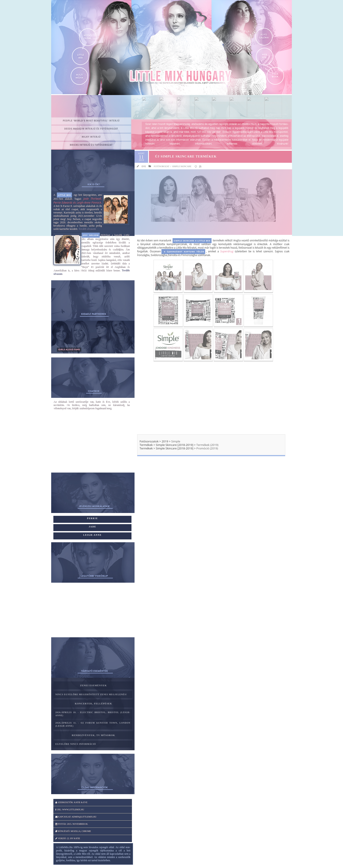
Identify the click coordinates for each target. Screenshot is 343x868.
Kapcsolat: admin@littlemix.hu (76, 817)
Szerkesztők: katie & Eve (71, 802)
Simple (176, 441)
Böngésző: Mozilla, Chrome (73, 831)
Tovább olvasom (87, 229)
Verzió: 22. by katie (68, 838)
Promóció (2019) (207, 448)
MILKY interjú (91, 137)
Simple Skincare (182, 166)
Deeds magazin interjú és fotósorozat (91, 129)
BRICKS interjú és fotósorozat (91, 145)
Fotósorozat (162, 166)
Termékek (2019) (207, 445)
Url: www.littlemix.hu (70, 810)
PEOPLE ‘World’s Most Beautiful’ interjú (91, 121)
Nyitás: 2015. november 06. (72, 824)
